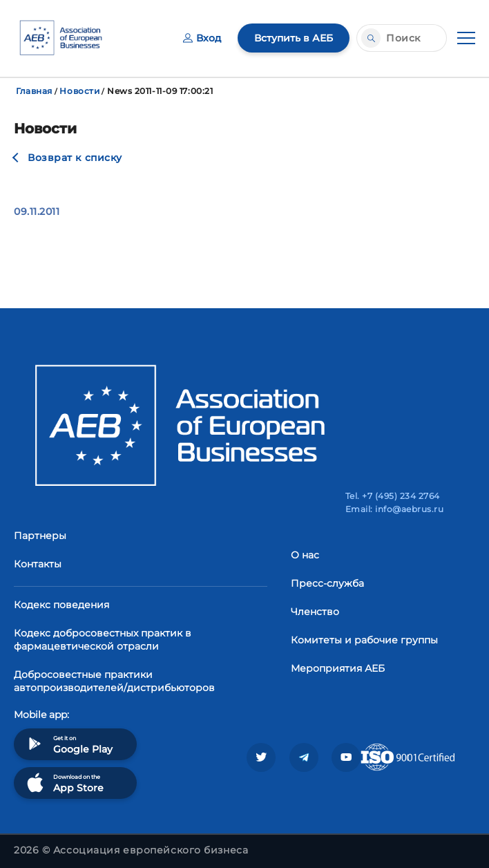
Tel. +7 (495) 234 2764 (393, 496)
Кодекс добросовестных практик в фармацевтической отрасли (103, 640)
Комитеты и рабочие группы (364, 640)
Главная (34, 91)
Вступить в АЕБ (294, 38)
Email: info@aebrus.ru (394, 509)
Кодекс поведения (61, 605)
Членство (315, 612)
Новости (79, 91)
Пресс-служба (327, 583)
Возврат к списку (75, 158)
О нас (305, 555)
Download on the (64, 783)
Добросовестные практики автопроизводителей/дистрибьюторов (114, 681)
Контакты (38, 564)
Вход (202, 38)
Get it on (68, 744)
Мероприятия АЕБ (338, 668)
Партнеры (40, 536)
